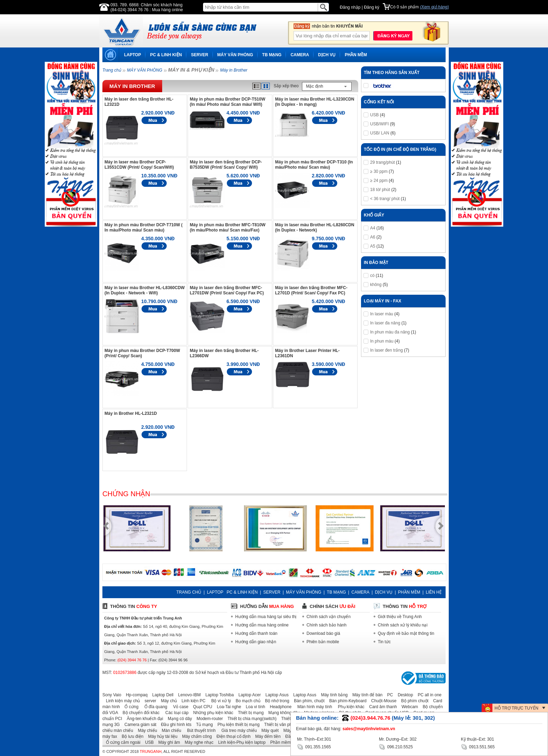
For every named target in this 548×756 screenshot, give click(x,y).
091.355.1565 (314, 746)
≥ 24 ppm (379, 181)
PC (388, 695)
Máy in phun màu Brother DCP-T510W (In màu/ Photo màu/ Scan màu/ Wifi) (228, 102)
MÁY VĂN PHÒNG (235, 55)
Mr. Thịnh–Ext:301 (314, 739)
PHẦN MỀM (356, 55)
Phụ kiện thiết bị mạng (237, 725)
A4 (373, 228)
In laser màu (382, 314)
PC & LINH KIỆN (166, 55)
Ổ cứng (130, 707)
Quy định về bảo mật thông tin (406, 633)
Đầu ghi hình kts (175, 725)
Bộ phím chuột (413, 701)
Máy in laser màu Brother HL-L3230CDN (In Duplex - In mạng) (315, 102)
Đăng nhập (350, 7)
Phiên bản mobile (323, 642)
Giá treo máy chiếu (237, 731)
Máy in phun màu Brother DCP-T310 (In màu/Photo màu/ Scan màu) (314, 165)
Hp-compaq (135, 695)
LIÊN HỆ (434, 592)
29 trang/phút (383, 162)
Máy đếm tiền (266, 736)
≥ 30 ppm (379, 171)
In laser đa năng (385, 323)
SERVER (199, 55)
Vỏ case (178, 707)
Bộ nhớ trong (275, 701)
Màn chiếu (170, 731)
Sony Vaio (112, 695)
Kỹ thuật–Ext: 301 (478, 739)
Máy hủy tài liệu (161, 736)
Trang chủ (112, 70)
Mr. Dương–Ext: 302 (398, 739)
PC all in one (428, 695)
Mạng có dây (178, 719)
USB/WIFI (379, 124)
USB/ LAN (380, 133)
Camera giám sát (139, 725)
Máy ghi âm (167, 742)
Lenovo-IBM (188, 695)
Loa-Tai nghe (227, 707)
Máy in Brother (234, 70)
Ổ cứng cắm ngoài (121, 742)
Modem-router (208, 719)
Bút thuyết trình (199, 731)
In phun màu (382, 341)
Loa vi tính (254, 707)
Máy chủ (167, 701)
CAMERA (300, 55)
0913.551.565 (478, 746)
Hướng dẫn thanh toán (256, 633)
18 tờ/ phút (380, 190)
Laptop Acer (248, 695)
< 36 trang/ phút (385, 199)
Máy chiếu (146, 731)
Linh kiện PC (192, 701)
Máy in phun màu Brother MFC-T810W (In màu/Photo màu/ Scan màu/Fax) (228, 227)
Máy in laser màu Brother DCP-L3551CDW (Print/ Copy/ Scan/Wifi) (139, 165)
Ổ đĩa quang (153, 707)
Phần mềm (279, 742)
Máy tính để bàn (366, 695)
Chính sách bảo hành (326, 625)
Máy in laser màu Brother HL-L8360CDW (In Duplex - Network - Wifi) (145, 290)
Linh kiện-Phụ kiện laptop (240, 742)
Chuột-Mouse (382, 701)
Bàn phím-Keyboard (346, 701)
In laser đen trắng (387, 350)
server (149, 701)
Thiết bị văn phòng (280, 725)
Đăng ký (372, 7)
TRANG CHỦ (189, 592)
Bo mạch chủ (246, 701)
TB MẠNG (272, 55)
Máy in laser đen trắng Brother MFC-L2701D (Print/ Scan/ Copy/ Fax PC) (311, 290)
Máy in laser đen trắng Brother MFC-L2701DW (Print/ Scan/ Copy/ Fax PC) (227, 290)
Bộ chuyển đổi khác (139, 713)
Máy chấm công (195, 736)
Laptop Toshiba (218, 695)
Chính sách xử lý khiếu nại (403, 625)
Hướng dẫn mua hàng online (262, 625)
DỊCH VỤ (327, 55)
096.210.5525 (396, 746)
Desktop (404, 695)
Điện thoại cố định (232, 736)
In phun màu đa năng (390, 332)
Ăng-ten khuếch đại (143, 719)
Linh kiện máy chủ (121, 701)
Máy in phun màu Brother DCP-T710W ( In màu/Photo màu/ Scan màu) (143, 227)
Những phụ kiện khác (212, 713)
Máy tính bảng (332, 695)
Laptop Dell (161, 695)
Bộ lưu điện (131, 736)
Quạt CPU (201, 707)
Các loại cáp (175, 713)
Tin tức (384, 642)
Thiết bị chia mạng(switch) (250, 719)
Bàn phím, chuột (308, 701)
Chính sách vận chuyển (329, 617)
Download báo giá (323, 633)
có (372, 276)
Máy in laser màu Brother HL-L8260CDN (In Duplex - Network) (315, 227)
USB (374, 115)
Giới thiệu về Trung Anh (400, 617)
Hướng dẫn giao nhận (256, 642)
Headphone (279, 707)
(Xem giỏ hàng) (434, 7)
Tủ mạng (203, 725)
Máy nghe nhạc (197, 742)
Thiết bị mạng (249, 713)
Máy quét (268, 731)
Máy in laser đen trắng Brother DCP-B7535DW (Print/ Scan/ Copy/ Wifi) (226, 165)
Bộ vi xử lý (219, 701)
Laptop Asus (275, 695)
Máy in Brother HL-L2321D (131, 413)
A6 (373, 237)
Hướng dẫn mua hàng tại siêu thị (266, 617)
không (376, 285)
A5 (373, 246)
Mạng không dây (282, 713)
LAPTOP (132, 55)
